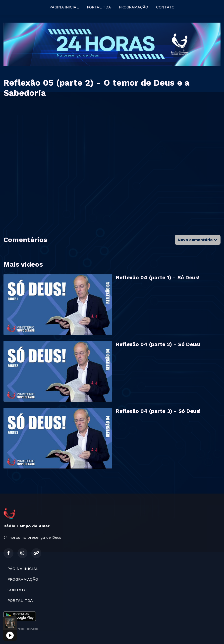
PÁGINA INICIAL (64, 7)
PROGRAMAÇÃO (134, 7)
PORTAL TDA (99, 7)
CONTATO (165, 7)
